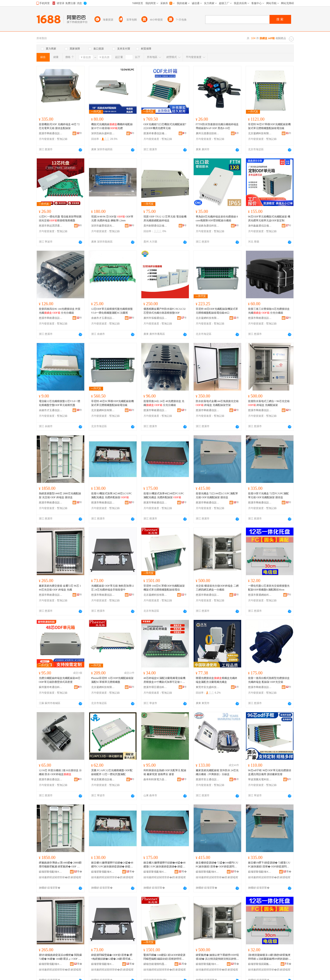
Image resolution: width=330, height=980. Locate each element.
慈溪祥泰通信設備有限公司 (155, 133)
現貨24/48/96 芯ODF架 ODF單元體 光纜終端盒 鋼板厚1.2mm (112, 219)
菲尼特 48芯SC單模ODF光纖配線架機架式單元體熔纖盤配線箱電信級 (113, 403)
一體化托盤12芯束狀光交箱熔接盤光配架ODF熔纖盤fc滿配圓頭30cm (269, 588)
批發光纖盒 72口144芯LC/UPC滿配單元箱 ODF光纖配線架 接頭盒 (217, 495)
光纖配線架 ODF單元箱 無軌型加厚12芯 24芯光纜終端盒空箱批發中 (113, 588)
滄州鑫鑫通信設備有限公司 (260, 226)
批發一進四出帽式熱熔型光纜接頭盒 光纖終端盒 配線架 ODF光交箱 (269, 680)
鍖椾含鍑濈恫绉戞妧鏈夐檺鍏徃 (155, 964)
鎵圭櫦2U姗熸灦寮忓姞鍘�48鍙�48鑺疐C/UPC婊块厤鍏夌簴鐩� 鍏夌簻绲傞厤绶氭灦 (165, 865)
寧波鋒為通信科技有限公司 (208, 226)
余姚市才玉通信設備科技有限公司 (103, 318)
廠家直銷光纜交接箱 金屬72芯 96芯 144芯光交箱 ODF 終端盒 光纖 (60, 588)
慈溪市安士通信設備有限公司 (208, 779)
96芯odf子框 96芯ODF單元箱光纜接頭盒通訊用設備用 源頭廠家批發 (270, 772)
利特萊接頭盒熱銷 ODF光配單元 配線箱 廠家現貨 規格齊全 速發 (165, 772)
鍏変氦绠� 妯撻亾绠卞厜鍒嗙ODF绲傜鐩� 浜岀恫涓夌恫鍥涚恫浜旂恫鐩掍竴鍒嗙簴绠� (217, 957)
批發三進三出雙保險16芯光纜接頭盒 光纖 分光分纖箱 (269, 311)
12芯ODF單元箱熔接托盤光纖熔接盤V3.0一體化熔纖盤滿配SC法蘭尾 (112, 311)
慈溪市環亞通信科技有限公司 (155, 687)
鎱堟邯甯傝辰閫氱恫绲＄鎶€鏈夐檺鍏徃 (260, 964)
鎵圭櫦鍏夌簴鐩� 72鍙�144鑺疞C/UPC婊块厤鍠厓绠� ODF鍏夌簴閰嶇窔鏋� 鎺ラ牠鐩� (217, 865)
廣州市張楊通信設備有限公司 (155, 318)
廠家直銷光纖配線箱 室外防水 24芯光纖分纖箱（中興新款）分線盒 (217, 772)
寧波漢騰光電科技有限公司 (260, 779)
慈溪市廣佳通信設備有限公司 (51, 779)
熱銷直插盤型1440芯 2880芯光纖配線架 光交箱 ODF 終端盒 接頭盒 (60, 495)
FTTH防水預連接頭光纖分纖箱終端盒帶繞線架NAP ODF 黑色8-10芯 (217, 126)
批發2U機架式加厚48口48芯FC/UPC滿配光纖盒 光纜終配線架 (164, 495)
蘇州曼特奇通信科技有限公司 (51, 687)
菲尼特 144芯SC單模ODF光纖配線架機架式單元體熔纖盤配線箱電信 (164, 588)
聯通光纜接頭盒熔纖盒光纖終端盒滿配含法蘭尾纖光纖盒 (217, 680)
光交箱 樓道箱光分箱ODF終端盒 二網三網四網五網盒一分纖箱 (217, 588)
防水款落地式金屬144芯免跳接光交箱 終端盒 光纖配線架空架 (217, 403)
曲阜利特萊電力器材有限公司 (155, 779)
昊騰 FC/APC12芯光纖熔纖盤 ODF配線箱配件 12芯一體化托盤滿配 (112, 772)
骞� (78, 871)
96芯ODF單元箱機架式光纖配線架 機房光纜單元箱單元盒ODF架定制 (269, 219)
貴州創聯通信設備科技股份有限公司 (155, 226)
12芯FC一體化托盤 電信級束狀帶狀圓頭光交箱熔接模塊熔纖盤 (60, 219)
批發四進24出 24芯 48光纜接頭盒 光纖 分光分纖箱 (164, 403)
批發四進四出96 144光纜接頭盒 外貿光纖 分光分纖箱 (60, 311)
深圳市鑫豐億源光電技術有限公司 (103, 226)
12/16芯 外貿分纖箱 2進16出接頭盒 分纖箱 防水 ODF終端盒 (60, 772)
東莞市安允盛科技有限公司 (208, 687)
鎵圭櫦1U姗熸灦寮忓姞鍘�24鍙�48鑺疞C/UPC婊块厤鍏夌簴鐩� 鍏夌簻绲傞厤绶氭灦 (112, 865)
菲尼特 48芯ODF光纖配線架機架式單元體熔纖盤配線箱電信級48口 (217, 311)
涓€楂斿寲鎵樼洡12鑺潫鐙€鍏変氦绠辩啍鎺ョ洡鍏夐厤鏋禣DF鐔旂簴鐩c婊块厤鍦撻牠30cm (269, 957)
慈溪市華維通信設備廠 (51, 133)
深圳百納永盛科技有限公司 (103, 133)
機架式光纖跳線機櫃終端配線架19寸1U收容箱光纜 (112, 126)
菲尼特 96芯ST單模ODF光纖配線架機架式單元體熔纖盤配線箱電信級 (269, 126)
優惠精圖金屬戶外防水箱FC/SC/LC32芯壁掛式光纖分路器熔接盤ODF (165, 311)
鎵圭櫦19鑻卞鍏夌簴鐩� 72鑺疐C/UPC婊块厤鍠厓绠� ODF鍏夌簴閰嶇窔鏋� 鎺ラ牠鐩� (269, 865)
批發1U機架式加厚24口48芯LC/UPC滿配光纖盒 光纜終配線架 (112, 495)
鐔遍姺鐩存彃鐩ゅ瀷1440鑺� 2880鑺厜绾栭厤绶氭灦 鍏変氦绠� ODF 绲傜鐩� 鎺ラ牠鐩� (60, 865)
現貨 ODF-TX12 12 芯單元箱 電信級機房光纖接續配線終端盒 (165, 219)
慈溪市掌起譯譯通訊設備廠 (51, 226)
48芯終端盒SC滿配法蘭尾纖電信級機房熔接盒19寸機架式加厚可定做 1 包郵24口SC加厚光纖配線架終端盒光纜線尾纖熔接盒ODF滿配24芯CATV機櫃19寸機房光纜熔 (165, 680)
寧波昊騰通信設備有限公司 (103, 779)
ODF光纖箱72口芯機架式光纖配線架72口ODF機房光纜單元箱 (165, 126)
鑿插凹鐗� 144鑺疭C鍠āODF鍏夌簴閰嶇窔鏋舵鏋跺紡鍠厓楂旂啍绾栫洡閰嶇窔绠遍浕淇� (165, 957)
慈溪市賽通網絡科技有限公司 (260, 595)
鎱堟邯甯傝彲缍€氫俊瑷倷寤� (51, 872)
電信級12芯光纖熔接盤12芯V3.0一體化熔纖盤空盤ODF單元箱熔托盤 (60, 403)
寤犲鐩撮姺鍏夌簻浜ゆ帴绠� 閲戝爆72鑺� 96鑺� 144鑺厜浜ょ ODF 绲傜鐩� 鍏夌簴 (60, 957)
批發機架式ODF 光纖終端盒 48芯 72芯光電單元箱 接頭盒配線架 (59, 126)
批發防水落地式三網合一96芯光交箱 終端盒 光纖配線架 (269, 403)
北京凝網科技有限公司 (260, 133)
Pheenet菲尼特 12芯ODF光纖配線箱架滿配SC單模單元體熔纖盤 (112, 680)
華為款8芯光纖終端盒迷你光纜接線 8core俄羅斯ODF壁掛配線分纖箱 (217, 219)
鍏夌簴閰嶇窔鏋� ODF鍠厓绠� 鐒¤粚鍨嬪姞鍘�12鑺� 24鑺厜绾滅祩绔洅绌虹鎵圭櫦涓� (112, 957)
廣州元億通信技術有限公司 (208, 133)
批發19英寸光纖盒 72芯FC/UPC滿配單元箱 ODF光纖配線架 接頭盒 (268, 495)
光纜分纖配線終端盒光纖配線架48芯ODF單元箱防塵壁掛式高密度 (60, 680)
